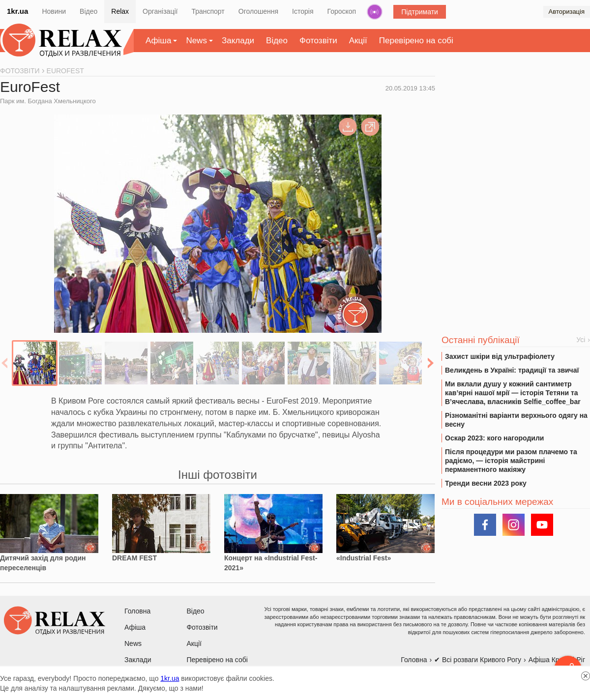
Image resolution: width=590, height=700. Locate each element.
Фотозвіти (318, 41)
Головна (137, 611)
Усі (581, 340)
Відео (88, 11)
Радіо (375, 12)
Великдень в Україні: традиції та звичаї (512, 370)
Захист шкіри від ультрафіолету (500, 356)
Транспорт (208, 11)
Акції (358, 41)
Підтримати (420, 12)
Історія (303, 11)
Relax (120, 11)
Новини (54, 11)
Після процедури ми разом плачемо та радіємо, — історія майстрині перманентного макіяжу (511, 461)
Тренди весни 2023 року (486, 483)
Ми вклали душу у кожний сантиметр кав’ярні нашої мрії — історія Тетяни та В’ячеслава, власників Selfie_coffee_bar (513, 393)
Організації (160, 11)
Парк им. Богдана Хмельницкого (48, 101)
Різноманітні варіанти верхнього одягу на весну (516, 420)
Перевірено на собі (416, 41)
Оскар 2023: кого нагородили (494, 438)
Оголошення (258, 11)
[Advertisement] (516, 143)
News (196, 41)
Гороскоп (342, 11)
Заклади (238, 41)
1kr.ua (17, 11)
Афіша (158, 41)
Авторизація (567, 12)
